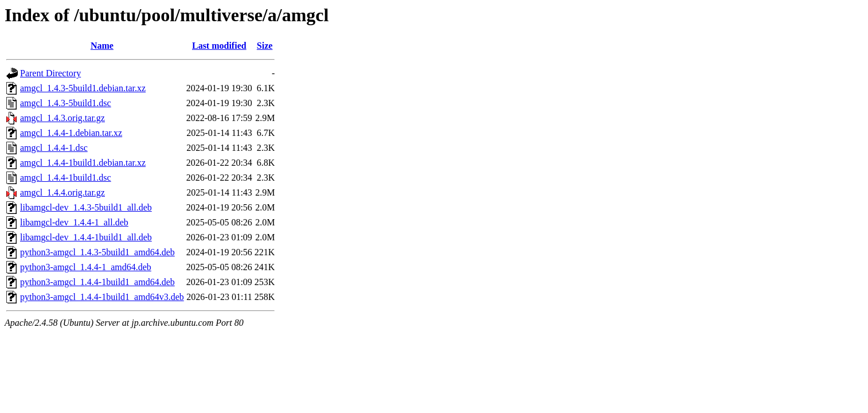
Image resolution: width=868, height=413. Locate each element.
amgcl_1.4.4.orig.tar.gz (62, 192)
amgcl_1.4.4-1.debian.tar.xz (71, 133)
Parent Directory (50, 73)
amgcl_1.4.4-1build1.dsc (66, 178)
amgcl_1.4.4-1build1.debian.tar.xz (83, 163)
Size (265, 46)
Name (102, 46)
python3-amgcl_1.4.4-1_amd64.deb (86, 267)
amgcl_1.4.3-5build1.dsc (66, 103)
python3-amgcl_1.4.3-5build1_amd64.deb (97, 252)
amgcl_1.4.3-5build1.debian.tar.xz (83, 88)
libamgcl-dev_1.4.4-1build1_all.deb (86, 237)
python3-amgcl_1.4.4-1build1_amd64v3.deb (102, 297)
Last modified (219, 46)
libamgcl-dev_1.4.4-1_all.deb (74, 222)
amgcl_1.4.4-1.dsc (54, 148)
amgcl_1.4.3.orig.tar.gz (62, 118)
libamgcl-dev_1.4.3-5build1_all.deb (86, 207)
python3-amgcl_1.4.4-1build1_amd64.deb (97, 282)
